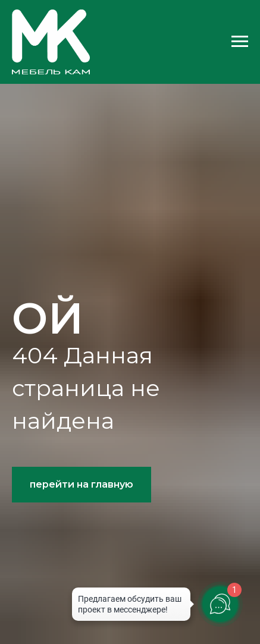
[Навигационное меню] (240, 42)
